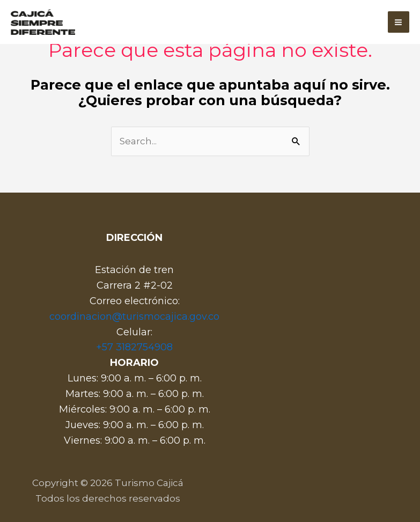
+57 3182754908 (134, 347)
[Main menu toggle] (399, 22)
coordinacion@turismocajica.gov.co (134, 317)
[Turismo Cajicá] (43, 22)
